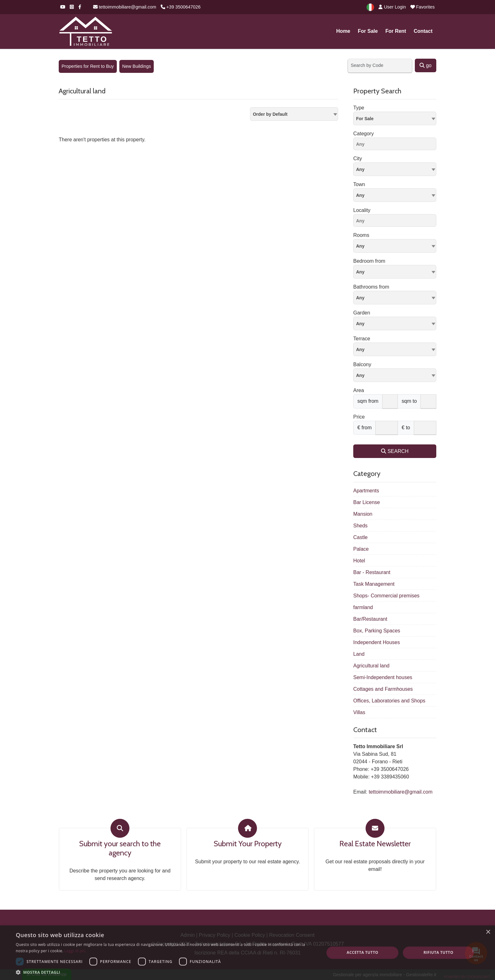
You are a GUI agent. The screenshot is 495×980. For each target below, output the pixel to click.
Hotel (359, 561)
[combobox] (294, 114)
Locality (362, 210)
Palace (361, 549)
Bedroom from (369, 261)
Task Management (374, 584)
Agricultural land (371, 666)
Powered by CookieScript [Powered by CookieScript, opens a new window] (467, 977)
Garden (362, 313)
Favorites (423, 7)
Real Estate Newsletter (375, 844)
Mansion (363, 514)
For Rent (396, 31)
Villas (359, 712)
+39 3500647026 (181, 7)
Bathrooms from (371, 287)
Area (359, 390)
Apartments (366, 491)
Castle (360, 537)
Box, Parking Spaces (377, 631)
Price (359, 417)
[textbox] (395, 169)
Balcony (362, 364)
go (426, 65)
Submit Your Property (248, 844)
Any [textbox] (360, 195)
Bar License (367, 502)
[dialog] (247, 953)
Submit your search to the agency (120, 848)
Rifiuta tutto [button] (438, 952)
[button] (165, 972)
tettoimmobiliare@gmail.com (125, 7)
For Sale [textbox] (365, 119)
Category (364, 134)
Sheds (360, 526)
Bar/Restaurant (370, 619)
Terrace (362, 339)
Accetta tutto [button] (362, 952)
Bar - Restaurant (372, 572)
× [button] (488, 932)
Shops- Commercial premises (386, 596)
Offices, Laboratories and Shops (389, 701)
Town (359, 184)
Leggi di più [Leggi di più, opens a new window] (75, 951)
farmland (363, 607)
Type (359, 108)
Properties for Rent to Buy (88, 66)
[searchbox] (396, 145)
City (358, 158)
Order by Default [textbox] (270, 114)
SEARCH (395, 451)
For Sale (368, 31)
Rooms (361, 235)
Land (359, 654)
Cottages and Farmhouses (383, 689)
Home (343, 31)
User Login (392, 7)
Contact (423, 31)
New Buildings (137, 66)
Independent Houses (377, 642)
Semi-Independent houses (383, 677)
